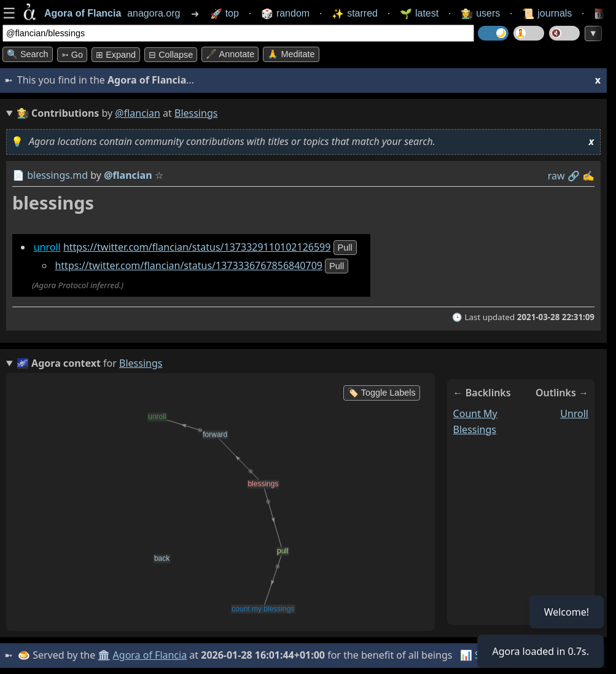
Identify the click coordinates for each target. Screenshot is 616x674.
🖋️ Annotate (230, 54)
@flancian (138, 113)
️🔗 (574, 176)
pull (345, 248)
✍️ (588, 176)
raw (556, 176)
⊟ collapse (171, 55)
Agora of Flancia (150, 655)
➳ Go (72, 55)
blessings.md (57, 175)
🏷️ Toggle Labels (382, 393)
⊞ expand (116, 55)
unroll (47, 247)
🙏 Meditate (291, 54)
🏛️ (104, 655)
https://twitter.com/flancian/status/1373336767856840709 (189, 265)
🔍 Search (28, 54)
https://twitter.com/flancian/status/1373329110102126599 (197, 247)
